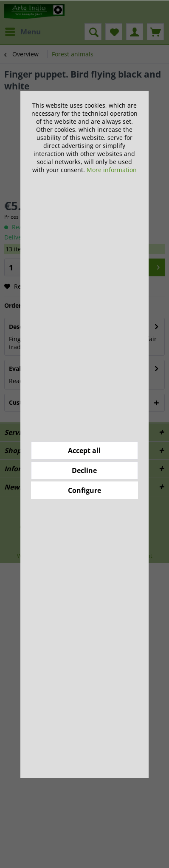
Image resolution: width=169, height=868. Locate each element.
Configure (84, 490)
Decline (84, 470)
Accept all (84, 451)
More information (112, 170)
